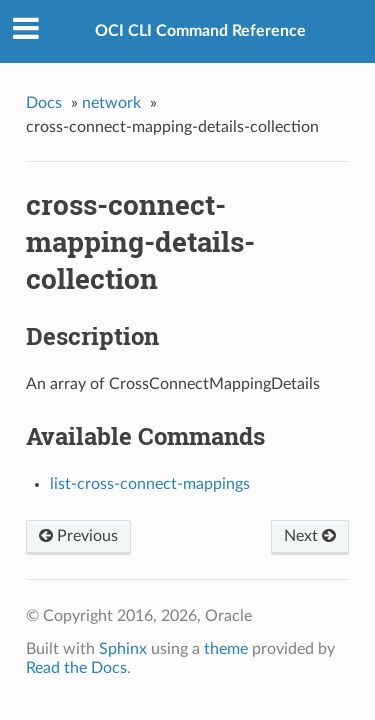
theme (226, 649)
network (111, 103)
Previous (78, 536)
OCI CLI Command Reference (200, 31)
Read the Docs (76, 668)
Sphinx (123, 649)
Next (310, 536)
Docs (44, 103)
